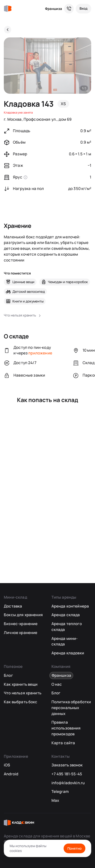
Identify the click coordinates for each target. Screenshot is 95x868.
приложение (40, 353)
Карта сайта (63, 743)
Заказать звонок (67, 765)
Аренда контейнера (70, 606)
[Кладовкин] (8, 9)
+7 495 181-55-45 (67, 774)
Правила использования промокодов (66, 728)
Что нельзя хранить (23, 693)
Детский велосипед (29, 292)
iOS (7, 765)
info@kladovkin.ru (68, 783)
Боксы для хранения (23, 615)
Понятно (74, 848)
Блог (8, 675)
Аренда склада (66, 615)
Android (11, 774)
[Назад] (8, 30)
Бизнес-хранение (21, 624)
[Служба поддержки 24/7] (69, 9)
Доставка (13, 606)
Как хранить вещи (21, 684)
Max (55, 800)
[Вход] (83, 9)
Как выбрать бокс (21, 702)
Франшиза (54, 9)
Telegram (60, 791)
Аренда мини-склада (65, 641)
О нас (57, 684)
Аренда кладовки (68, 653)
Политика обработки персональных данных (71, 708)
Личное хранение (21, 633)
